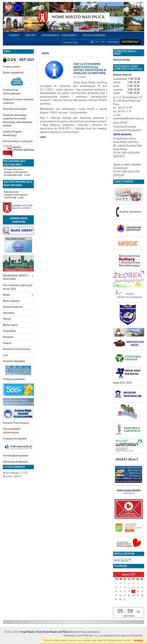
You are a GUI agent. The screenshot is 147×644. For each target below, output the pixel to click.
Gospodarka (9, 331)
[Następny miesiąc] (143, 575)
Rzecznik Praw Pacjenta (16, 423)
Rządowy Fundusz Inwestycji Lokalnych (18, 101)
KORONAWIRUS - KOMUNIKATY (59, 35)
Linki (5, 355)
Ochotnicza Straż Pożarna (17, 349)
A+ (104, 42)
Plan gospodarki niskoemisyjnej (12, 431)
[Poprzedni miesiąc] (115, 575)
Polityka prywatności (14, 379)
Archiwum (113, 42)
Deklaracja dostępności (16, 462)
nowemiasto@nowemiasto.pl (128, 118)
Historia (7, 343)
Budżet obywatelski (13, 73)
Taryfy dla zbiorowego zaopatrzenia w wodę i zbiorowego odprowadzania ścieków (18, 120)
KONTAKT (31, 35)
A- (98, 42)
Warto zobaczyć (11, 301)
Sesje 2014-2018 (122, 383)
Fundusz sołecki (12, 67)
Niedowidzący (130, 42)
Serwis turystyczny (13, 307)
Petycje (7, 319)
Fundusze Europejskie (15, 439)
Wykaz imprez (10, 325)
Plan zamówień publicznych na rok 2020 (18, 287)
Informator (9, 313)
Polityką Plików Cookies (119, 640)
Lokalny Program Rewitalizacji (12, 133)
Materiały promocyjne (15, 109)
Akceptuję (138, 640)
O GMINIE (14, 35)
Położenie (8, 337)
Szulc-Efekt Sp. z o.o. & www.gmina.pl (97, 635)
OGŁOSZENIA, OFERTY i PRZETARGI (16, 277)
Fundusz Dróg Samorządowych (12, 92)
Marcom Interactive (132, 635)
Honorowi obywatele (14, 361)
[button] (32, 276)
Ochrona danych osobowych (18, 141)
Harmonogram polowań (16, 456)
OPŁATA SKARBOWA (94, 35)
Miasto (7, 295)
